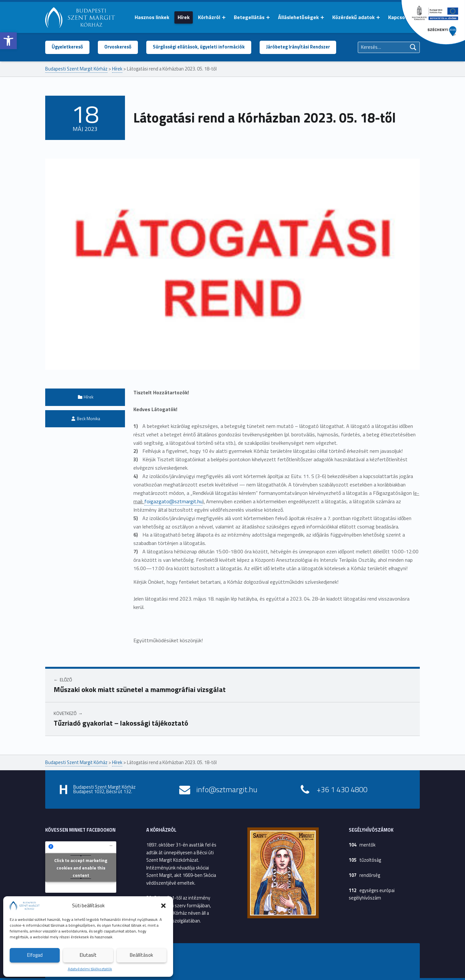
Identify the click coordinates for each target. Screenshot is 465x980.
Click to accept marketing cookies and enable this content (81, 868)
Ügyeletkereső (67, 47)
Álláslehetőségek (298, 17)
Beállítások (141, 955)
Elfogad (35, 955)
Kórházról (209, 17)
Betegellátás (249, 17)
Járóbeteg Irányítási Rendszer (298, 47)
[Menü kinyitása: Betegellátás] (268, 17)
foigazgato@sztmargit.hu (173, 501)
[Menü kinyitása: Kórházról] (224, 17)
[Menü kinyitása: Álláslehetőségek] (322, 17)
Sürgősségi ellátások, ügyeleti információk (199, 47)
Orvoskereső (118, 47)
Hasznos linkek (152, 17)
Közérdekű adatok (353, 17)
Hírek (184, 17)
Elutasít (88, 955)
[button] (8, 41)
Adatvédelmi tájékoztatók (90, 969)
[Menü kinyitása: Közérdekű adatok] (378, 17)
